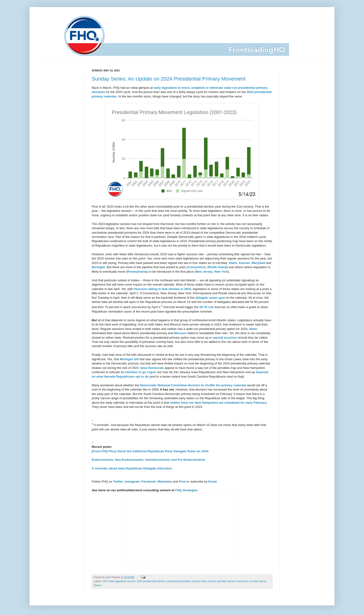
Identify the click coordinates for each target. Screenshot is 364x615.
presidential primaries (179, 581)
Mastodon (165, 482)
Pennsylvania (137, 272)
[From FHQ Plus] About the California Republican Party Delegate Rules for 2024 (150, 451)
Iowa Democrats (152, 368)
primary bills (199, 581)
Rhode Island (217, 267)
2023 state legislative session (119, 581)
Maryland (258, 263)
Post (182, 482)
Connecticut (197, 267)
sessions (231, 338)
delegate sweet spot (210, 298)
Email (212, 482)
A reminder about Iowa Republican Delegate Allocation (132, 468)
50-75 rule (207, 307)
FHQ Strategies (186, 490)
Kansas (244, 263)
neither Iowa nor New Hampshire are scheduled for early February (218, 403)
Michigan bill (129, 359)
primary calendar (217, 581)
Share (97, 585)
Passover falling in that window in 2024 (162, 289)
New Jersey (204, 272)
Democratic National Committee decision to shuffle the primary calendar (193, 385)
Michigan (98, 267)
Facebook (149, 482)
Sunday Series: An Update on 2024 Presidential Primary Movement (169, 79)
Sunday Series (258, 581)
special (218, 338)
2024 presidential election (151, 581)
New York (221, 272)
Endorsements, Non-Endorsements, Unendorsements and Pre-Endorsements (148, 460)
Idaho (233, 263)
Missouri (180, 333)
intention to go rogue (140, 372)
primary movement (238, 581)
